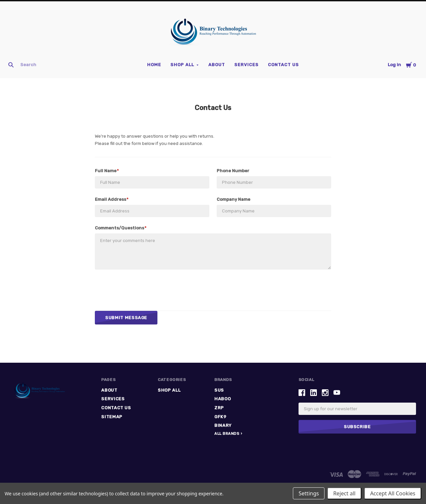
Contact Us (283, 65)
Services (246, 65)
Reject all (344, 493)
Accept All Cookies (393, 493)
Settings (309, 493)
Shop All (182, 65)
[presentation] (145, 290)
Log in (394, 65)
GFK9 (220, 417)
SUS (219, 390)
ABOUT (217, 65)
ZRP (219, 408)
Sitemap (112, 417)
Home (154, 65)
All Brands (227, 434)
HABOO (222, 399)
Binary (223, 425)
